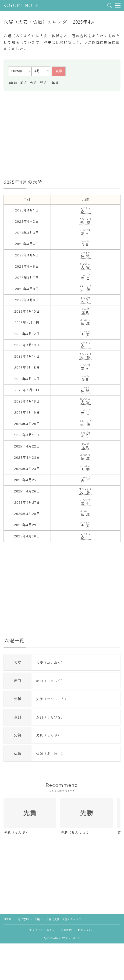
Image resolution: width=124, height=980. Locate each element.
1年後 (54, 83)
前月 (24, 83)
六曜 (37, 919)
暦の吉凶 (23, 919)
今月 (34, 83)
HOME (8, 919)
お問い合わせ (86, 930)
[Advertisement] (62, 134)
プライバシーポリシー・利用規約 (51, 930)
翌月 (43, 83)
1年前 (13, 83)
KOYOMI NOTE (21, 6)
